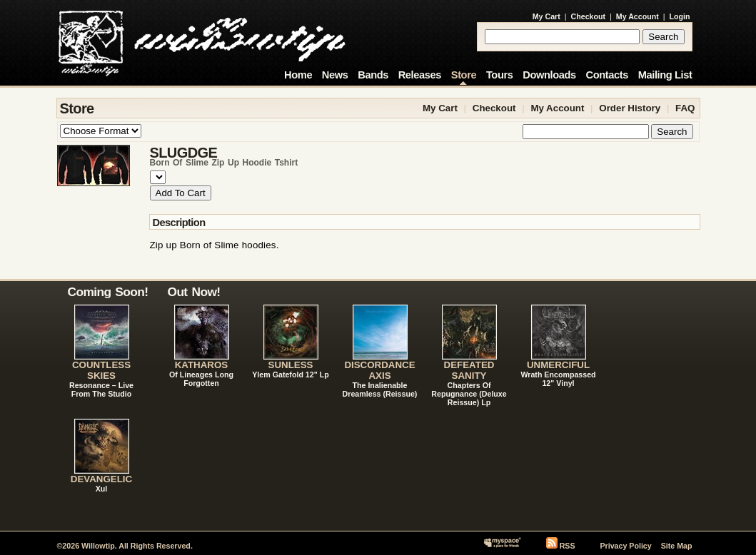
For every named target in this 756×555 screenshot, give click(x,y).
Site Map (677, 546)
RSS (568, 546)
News (335, 75)
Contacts (607, 75)
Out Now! (194, 292)
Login (680, 16)
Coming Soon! (108, 292)
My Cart (546, 16)
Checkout (589, 16)
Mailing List (665, 75)
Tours (500, 75)
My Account (637, 16)
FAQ (685, 108)
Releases (420, 75)
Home (298, 75)
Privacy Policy (625, 546)
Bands (373, 75)
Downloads (549, 75)
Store (464, 75)
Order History (630, 108)
